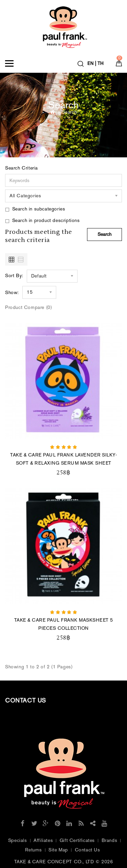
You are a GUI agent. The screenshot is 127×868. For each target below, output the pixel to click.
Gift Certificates (77, 840)
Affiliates (43, 840)
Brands (110, 840)
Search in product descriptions (43, 220)
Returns (33, 850)
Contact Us (88, 850)
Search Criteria (22, 168)
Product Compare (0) (28, 307)
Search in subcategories (35, 209)
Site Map (58, 850)
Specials (18, 840)
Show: (12, 293)
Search (70, 112)
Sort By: (14, 276)
